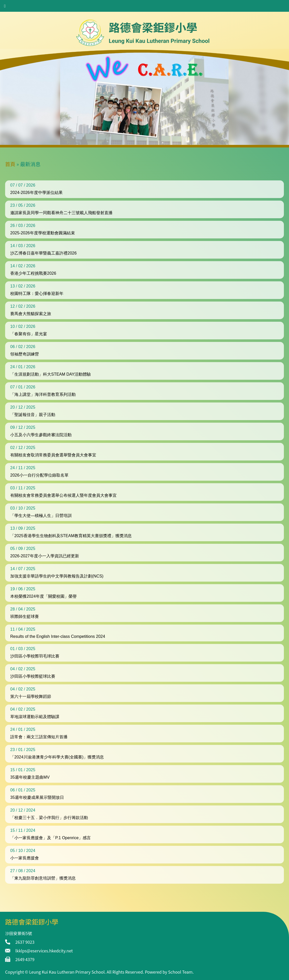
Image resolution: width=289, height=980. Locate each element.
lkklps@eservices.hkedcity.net (44, 951)
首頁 (10, 164)
